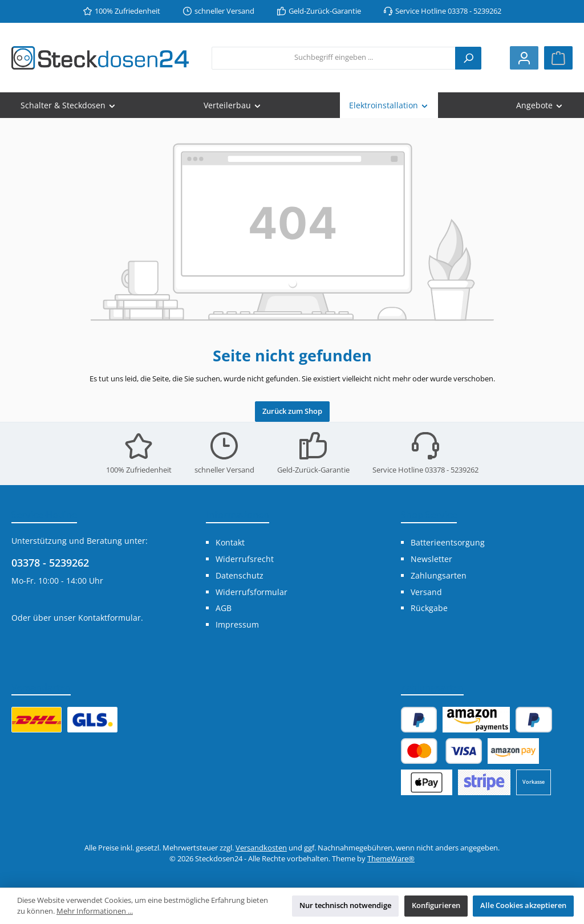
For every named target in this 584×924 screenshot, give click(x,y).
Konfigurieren (436, 905)
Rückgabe (429, 608)
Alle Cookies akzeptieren (523, 905)
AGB (224, 608)
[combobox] (334, 58)
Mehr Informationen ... (95, 911)
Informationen (238, 515)
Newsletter (431, 559)
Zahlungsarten (439, 575)
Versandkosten (261, 848)
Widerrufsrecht (245, 559)
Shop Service (429, 515)
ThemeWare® (391, 859)
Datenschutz (240, 575)
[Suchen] (468, 58)
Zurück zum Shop (292, 411)
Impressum (237, 624)
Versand (426, 592)
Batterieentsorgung (448, 542)
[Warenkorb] (558, 58)
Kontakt (230, 542)
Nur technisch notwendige (345, 905)
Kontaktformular (109, 618)
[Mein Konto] (524, 58)
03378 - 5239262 (50, 563)
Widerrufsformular (252, 592)
